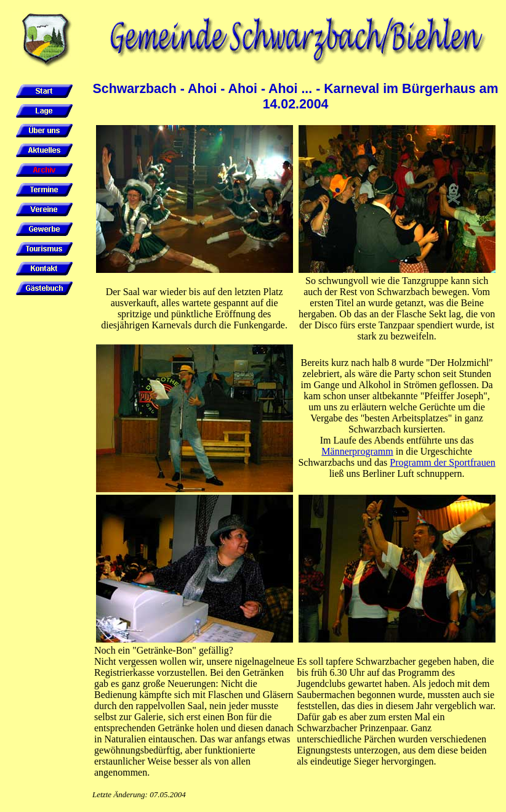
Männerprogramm (357, 451)
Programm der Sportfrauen (443, 462)
